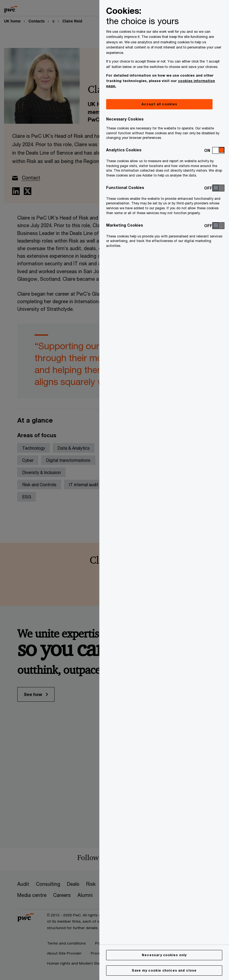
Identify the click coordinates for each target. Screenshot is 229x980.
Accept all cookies (159, 104)
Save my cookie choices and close (164, 970)
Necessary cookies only (164, 955)
